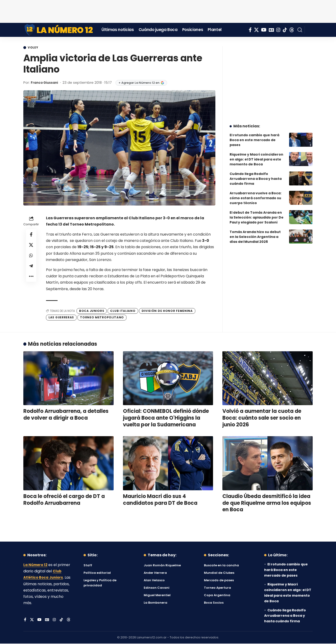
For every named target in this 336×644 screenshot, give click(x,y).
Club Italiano (123, 311)
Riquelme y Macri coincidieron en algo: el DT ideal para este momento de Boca (256, 156)
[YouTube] (264, 30)
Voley (34, 48)
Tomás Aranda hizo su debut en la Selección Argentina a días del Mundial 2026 (255, 233)
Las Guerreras (61, 318)
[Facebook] (250, 30)
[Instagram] (278, 30)
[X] (256, 30)
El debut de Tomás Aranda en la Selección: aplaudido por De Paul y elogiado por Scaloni (257, 214)
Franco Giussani (46, 83)
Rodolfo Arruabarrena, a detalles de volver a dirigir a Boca (66, 415)
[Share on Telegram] (31, 269)
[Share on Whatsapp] (31, 258)
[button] (300, 30)
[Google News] (271, 30)
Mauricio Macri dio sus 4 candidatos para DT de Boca (160, 500)
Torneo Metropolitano (102, 318)
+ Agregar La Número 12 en (144, 83)
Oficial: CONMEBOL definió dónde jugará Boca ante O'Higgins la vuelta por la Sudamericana (166, 418)
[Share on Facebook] (31, 235)
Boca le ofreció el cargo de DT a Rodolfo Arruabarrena (64, 500)
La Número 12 (36, 565)
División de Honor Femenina (167, 311)
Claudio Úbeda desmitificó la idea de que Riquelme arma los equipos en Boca (267, 503)
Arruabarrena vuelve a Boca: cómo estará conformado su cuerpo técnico (255, 195)
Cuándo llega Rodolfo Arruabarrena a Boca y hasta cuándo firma (256, 175)
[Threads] (292, 30)
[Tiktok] (285, 30)
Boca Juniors (92, 311)
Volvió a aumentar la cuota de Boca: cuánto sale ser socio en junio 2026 (262, 418)
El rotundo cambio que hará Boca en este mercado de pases (254, 136)
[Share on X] (31, 247)
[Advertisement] (168, 10)
